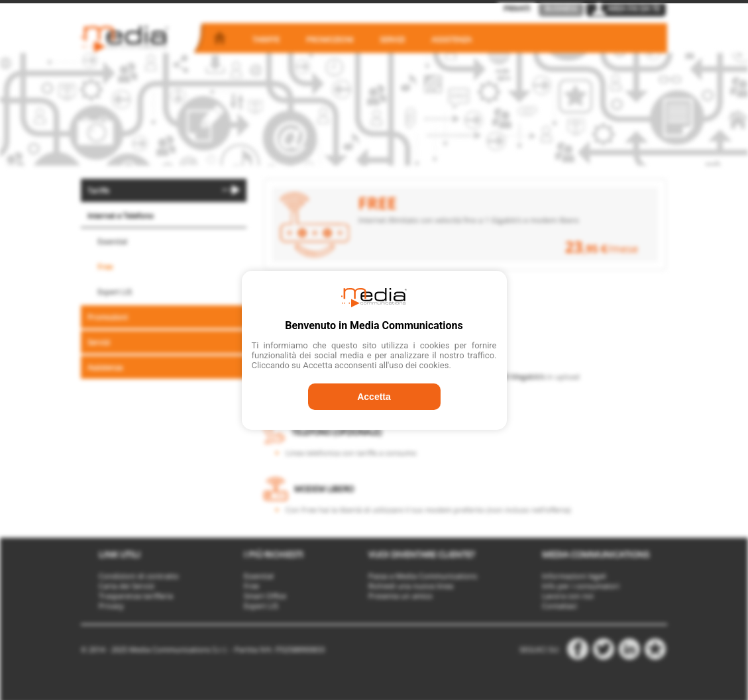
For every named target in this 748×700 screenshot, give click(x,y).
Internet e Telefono (121, 216)
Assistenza (452, 39)
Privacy (111, 606)
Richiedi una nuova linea (411, 586)
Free (105, 267)
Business (561, 8)
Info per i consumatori (581, 586)
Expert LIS (115, 292)
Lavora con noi (568, 596)
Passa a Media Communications (423, 576)
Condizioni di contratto (139, 576)
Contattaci (560, 606)
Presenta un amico (401, 596)
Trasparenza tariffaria (136, 596)
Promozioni (330, 39)
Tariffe (266, 39)
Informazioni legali (574, 576)
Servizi (392, 39)
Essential (112, 241)
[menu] (164, 280)
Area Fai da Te (626, 8)
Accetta (374, 397)
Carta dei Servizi (127, 586)
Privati (517, 8)
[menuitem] (164, 190)
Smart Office (265, 596)
